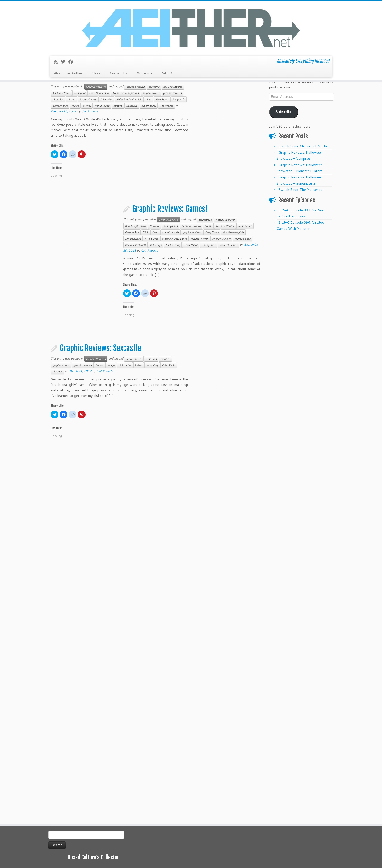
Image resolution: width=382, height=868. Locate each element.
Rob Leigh (156, 245)
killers (139, 365)
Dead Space (245, 226)
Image (111, 365)
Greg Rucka (212, 232)
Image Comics (88, 99)
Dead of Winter (225, 226)
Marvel (87, 106)
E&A (145, 232)
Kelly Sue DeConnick (129, 99)
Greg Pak (58, 99)
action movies (134, 359)
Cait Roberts (90, 111)
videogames (208, 245)
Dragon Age (132, 232)
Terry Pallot (191, 245)
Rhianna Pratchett (135, 245)
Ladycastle (179, 99)
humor (100, 365)
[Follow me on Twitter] (65, 62)
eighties (165, 359)
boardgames (171, 226)
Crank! (208, 226)
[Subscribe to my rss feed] (57, 62)
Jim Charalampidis (233, 232)
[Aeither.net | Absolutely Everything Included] (191, 28)
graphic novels (151, 93)
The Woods (167, 106)
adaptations (205, 220)
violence (57, 371)
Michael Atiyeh (200, 239)
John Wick (106, 99)
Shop (96, 73)
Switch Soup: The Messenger (301, 190)
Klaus (148, 99)
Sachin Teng (173, 245)
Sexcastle (132, 106)
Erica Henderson (99, 93)
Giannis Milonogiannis (126, 93)
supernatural (149, 106)
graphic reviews (172, 93)
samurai (118, 106)
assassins (154, 87)
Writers (145, 73)
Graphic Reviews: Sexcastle (100, 348)
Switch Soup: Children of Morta (303, 146)
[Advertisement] (301, 308)
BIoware (155, 226)
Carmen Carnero (191, 226)
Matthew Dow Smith (174, 239)
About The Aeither (68, 73)
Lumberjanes (60, 106)
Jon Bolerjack (133, 239)
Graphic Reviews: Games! (170, 209)
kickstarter (125, 365)
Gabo (155, 232)
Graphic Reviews (96, 87)
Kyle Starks (162, 99)
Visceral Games (228, 245)
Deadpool (80, 93)
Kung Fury (152, 365)
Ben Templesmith (135, 226)
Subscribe (284, 112)
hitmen (72, 99)
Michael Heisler (221, 239)
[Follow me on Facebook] (72, 62)
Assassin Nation (135, 87)
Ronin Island (102, 106)
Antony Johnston (225, 220)
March (75, 106)
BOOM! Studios (173, 87)
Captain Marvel (61, 93)
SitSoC (167, 73)
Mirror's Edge (243, 239)
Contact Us (118, 73)
